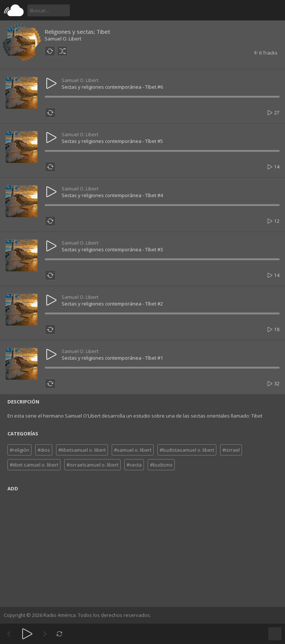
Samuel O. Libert (63, 39)
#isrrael (231, 450)
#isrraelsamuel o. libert (92, 465)
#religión (19, 450)
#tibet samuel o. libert (34, 465)
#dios (44, 450)
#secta (134, 465)
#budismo (161, 465)
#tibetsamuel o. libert (82, 450)
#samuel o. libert (133, 450)
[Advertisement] (142, 547)
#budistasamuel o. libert (187, 450)
